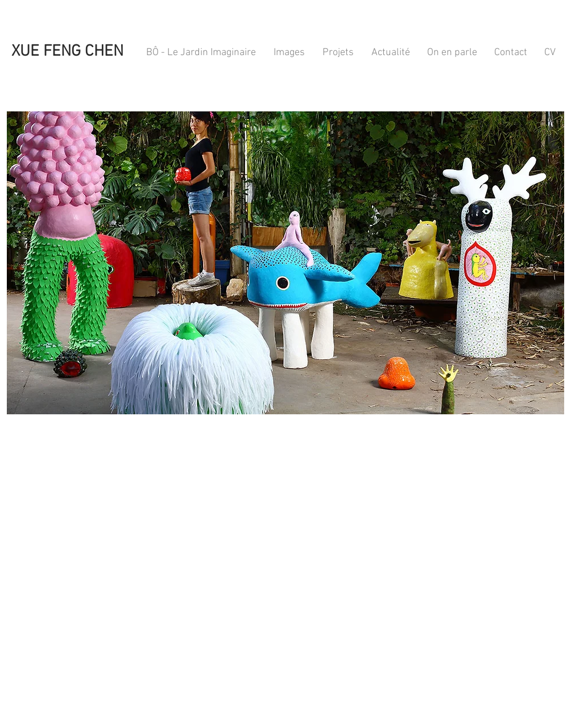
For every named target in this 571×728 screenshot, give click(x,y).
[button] (285, 263)
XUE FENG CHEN (65, 52)
